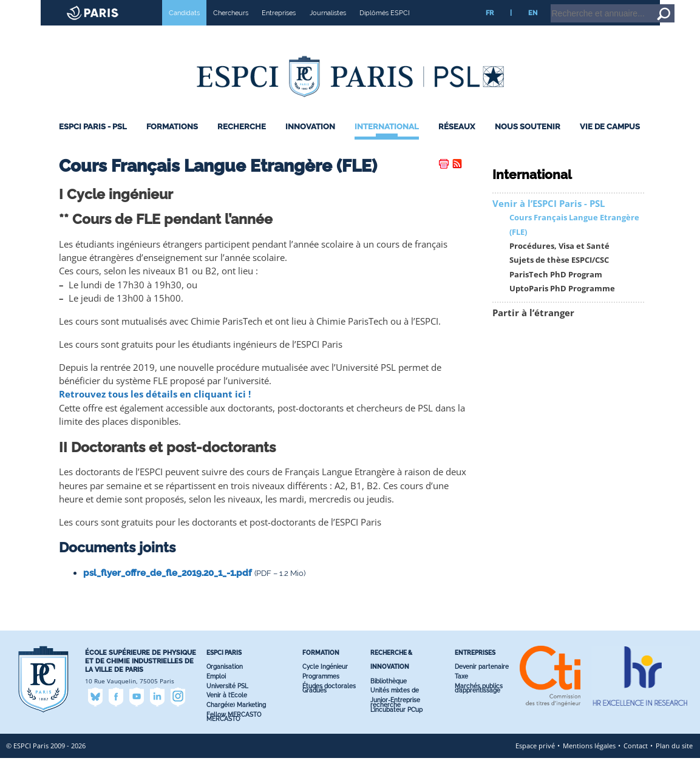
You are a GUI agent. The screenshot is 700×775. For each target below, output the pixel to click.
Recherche (242, 144)
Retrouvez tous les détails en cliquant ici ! (155, 411)
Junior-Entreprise (395, 717)
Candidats (184, 30)
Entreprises (279, 30)
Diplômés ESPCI (385, 30)
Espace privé (535, 763)
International (387, 144)
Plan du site (674, 763)
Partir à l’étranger (533, 330)
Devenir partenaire (482, 684)
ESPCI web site (41, 8)
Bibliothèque (389, 698)
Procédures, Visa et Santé (559, 263)
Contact (636, 763)
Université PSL (227, 703)
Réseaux (457, 144)
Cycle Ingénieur (325, 684)
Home (623, 5)
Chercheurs (231, 30)
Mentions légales (589, 763)
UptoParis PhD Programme (562, 306)
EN (533, 30)
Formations (172, 144)
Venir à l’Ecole (227, 712)
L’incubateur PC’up (396, 727)
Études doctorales (329, 703)
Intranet (593, 5)
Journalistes (328, 30)
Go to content (659, 5)
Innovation (310, 144)
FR (490, 30)
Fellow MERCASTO (234, 732)
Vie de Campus (610, 144)
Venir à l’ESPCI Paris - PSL (549, 221)
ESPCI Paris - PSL (93, 144)
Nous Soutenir (528, 144)
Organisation (225, 684)
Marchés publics (479, 703)
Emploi (216, 693)
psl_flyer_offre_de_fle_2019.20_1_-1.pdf (168, 590)
